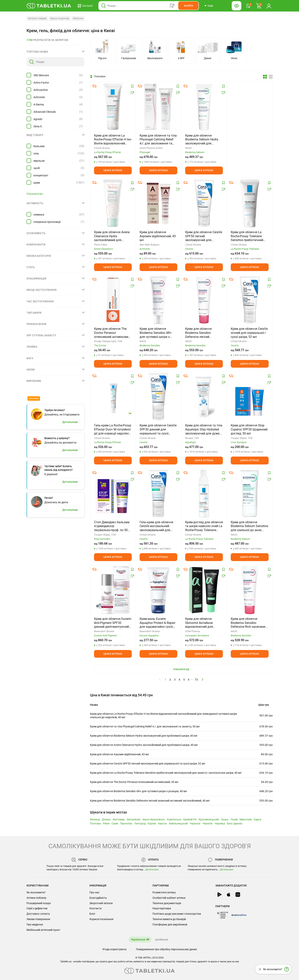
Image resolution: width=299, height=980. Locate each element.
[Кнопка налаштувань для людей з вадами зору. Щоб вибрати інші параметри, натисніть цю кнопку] (237, 6)
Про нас (94, 892)
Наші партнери (162, 908)
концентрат (41, 175)
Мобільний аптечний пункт (43, 930)
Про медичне (35, 924)
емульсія (39, 161)
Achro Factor (41, 83)
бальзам (39, 146)
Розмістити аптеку (164, 892)
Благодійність (98, 898)
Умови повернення (38, 919)
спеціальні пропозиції (47, 222)
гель (36, 153)
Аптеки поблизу (36, 898)
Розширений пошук (39, 903)
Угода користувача (114, 949)
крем (37, 183)
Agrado (38, 119)
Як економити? (36, 892)
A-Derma (39, 104)
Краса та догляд (60, 18)
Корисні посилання (101, 919)
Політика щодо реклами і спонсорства (177, 914)
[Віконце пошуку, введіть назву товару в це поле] (149, 6)
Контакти (95, 908)
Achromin (39, 97)
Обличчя (78, 18)
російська (162, 939)
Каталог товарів (37, 18)
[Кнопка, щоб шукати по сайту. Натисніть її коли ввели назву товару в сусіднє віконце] (188, 6)
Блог (92, 914)
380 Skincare (41, 75)
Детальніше (152, 870)
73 (196, 680)
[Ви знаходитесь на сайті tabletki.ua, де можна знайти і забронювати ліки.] (49, 6)
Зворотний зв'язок (101, 903)
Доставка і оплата (38, 914)
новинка (39, 215)
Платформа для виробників (170, 924)
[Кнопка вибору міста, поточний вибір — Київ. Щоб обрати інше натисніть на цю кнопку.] (209, 6)
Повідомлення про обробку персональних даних (166, 949)
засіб (37, 168)
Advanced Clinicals (45, 112)
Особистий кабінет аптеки (169, 898)
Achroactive (41, 90)
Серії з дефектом (37, 908)
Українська (138, 939)
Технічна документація (167, 903)
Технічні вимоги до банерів (169, 919)
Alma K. (38, 126)
